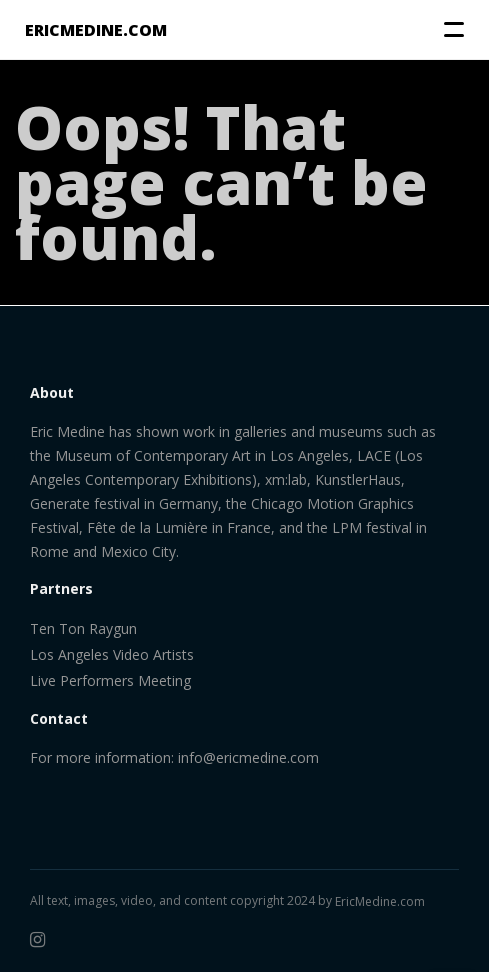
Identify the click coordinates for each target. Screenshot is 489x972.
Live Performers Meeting (110, 680)
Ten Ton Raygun (83, 628)
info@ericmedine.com (248, 757)
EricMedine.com (380, 901)
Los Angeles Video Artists (112, 654)
